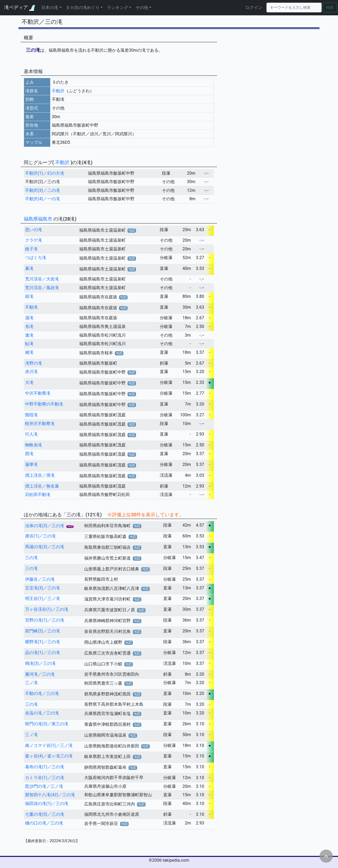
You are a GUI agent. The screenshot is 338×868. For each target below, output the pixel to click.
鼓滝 (29, 296)
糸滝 (29, 326)
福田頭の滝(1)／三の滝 (47, 803)
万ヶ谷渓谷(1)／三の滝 (47, 609)
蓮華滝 (31, 464)
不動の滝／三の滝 (42, 693)
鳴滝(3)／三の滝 (40, 663)
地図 (132, 230)
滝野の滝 (34, 363)
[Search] (294, 8)
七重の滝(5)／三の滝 (45, 814)
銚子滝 (31, 249)
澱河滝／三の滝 (40, 674)
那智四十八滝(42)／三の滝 (50, 795)
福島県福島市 (39, 219)
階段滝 (31, 415)
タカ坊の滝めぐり (83, 8)
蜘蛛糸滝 (34, 445)
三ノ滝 (31, 683)
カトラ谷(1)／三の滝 (45, 778)
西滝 (29, 454)
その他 (142, 8)
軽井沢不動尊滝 (40, 424)
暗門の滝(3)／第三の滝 (47, 724)
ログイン (254, 8)
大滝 (29, 382)
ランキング (118, 8)
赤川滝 (31, 372)
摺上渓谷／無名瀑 (42, 486)
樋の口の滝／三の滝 (44, 823)
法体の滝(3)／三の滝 (45, 526)
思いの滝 (34, 230)
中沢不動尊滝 (38, 393)
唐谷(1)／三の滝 (40, 536)
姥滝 (29, 352)
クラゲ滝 (34, 240)
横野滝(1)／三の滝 (43, 642)
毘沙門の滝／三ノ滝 (44, 786)
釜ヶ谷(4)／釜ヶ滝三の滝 (49, 756)
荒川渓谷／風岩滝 (42, 288)
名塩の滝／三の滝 (42, 713)
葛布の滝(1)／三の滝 (45, 767)
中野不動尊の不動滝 (44, 404)
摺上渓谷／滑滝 (40, 475)
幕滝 (29, 268)
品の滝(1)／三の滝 (43, 653)
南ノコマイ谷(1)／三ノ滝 (49, 745)
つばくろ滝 (36, 258)
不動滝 (31, 307)
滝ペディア (20, 8)
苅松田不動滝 (38, 495)
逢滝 (29, 335)
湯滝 (29, 318)
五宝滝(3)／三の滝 (43, 588)
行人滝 (31, 434)
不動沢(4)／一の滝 (43, 199)
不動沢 (58, 91)
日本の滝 (50, 8)
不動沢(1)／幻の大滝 (45, 173)
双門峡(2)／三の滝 (43, 631)
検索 (330, 8)
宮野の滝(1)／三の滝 (45, 620)
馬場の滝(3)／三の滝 (45, 547)
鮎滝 (29, 344)
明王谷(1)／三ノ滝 (43, 598)
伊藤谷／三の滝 (40, 579)
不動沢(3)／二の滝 (43, 190)
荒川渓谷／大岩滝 (42, 279)
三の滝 (31, 558)
